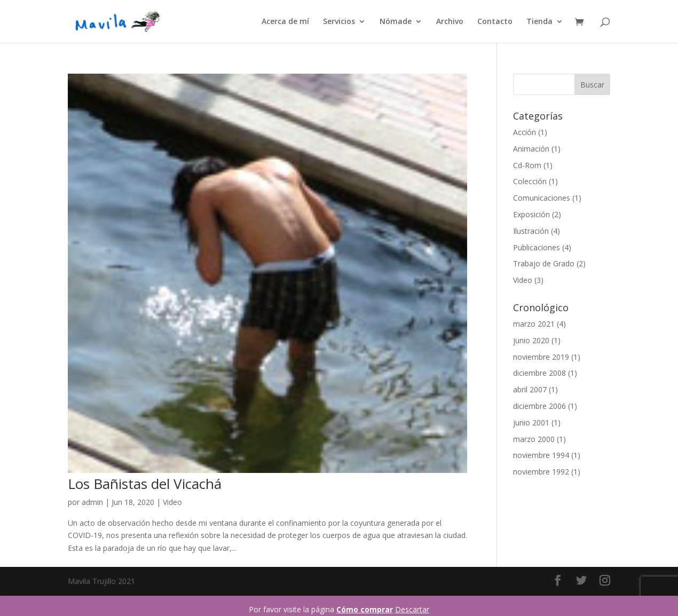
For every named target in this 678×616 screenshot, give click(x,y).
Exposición (531, 214)
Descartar (412, 609)
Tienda (539, 22)
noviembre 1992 (541, 472)
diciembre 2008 (539, 373)
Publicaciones (537, 247)
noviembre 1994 (541, 455)
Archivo (450, 22)
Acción (525, 132)
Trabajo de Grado (544, 263)
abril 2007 (530, 389)
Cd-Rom (527, 165)
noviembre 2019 (541, 357)
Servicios (339, 22)
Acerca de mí (285, 22)
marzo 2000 (534, 439)
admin (92, 502)
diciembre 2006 (539, 406)
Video (172, 502)
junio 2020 (531, 340)
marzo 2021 (534, 324)
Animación (531, 149)
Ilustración (531, 231)
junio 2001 (531, 422)
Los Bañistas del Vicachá (145, 484)
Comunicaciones (542, 198)
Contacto (495, 22)
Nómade (396, 22)
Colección (530, 181)
